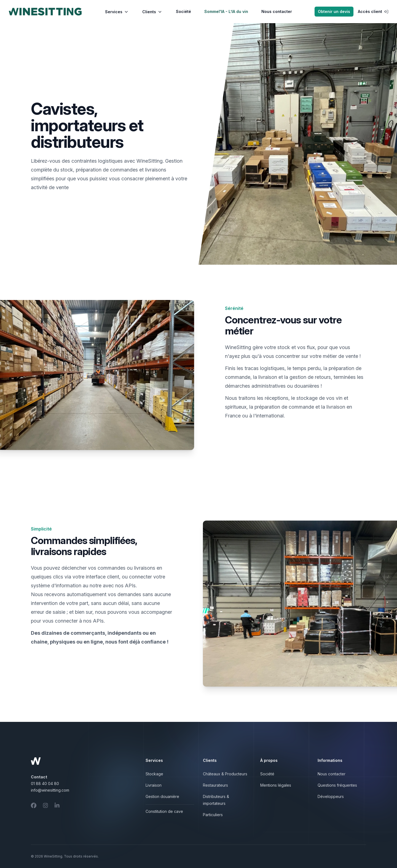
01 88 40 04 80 (45, 783)
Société (183, 11)
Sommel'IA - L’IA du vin (226, 11)
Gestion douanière (162, 796)
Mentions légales (276, 785)
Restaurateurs (215, 785)
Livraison (154, 785)
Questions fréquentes (337, 785)
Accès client (373, 11)
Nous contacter (277, 11)
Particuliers (213, 815)
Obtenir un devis (334, 11)
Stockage (154, 774)
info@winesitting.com (50, 790)
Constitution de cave (164, 811)
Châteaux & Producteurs (225, 774)
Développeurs (331, 796)
